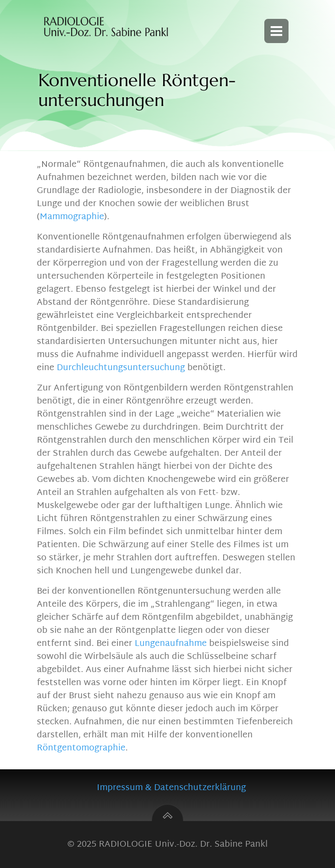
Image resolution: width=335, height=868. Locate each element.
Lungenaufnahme (171, 644)
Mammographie (72, 217)
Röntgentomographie (81, 748)
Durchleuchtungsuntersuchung (121, 368)
